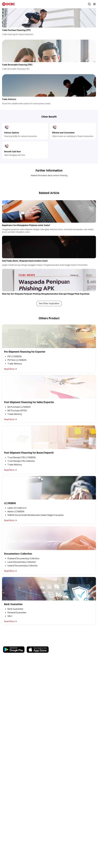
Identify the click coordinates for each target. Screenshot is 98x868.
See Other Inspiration (49, 303)
